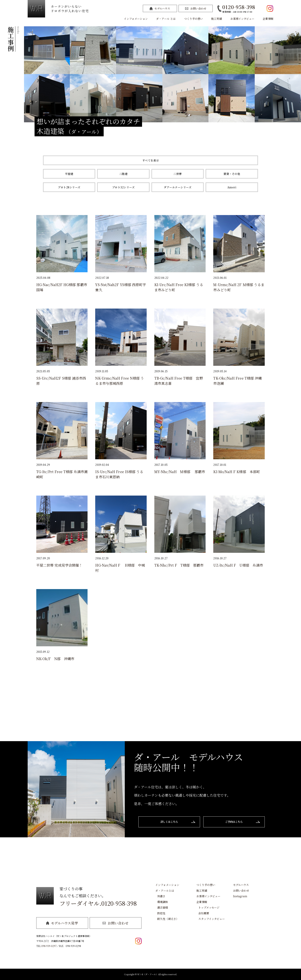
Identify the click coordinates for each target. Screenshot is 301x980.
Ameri (232, 187)
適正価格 (163, 907)
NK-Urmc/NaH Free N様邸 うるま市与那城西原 (120, 381)
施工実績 (217, 19)
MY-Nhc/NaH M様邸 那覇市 (180, 472)
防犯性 (161, 913)
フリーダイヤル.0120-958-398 (98, 903)
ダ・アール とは (166, 19)
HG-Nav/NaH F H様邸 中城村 (120, 568)
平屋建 (69, 174)
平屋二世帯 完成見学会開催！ (59, 565)
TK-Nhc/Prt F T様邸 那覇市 (179, 565)
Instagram (240, 896)
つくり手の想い (193, 19)
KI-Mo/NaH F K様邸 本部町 (237, 472)
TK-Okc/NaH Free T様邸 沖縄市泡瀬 (237, 381)
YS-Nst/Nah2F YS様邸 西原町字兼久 (121, 287)
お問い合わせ (196, 8)
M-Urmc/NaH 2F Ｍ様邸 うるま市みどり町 (239, 287)
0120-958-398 (239, 7)
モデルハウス (160, 8)
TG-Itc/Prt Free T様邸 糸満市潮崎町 (62, 474)
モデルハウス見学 (62, 923)
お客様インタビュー (242, 19)
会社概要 (204, 913)
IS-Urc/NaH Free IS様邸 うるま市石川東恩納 (119, 474)
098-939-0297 (49, 946)
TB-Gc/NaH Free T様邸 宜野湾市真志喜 (179, 381)
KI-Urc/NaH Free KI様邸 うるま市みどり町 (179, 287)
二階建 (123, 174)
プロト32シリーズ (123, 187)
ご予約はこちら (236, 822)
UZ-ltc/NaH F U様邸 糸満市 (238, 565)
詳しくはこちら (167, 822)
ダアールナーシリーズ (178, 187)
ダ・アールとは (165, 891)
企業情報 (268, 19)
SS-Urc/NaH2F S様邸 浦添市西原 (61, 381)
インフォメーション (136, 19)
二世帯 (178, 174)
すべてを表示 (151, 160)
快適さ (161, 896)
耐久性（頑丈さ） (168, 919)
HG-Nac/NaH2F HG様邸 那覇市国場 (62, 287)
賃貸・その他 (232, 174)
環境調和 (163, 902)
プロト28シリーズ (69, 187)
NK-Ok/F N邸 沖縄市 (55, 659)
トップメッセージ (209, 907)
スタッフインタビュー (212, 919)
